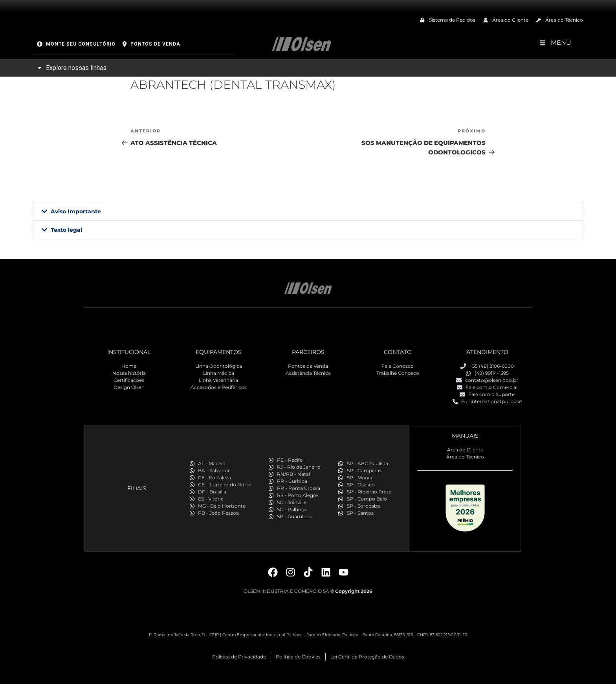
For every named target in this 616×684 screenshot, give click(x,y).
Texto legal (66, 230)
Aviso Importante (76, 211)
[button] (308, 211)
